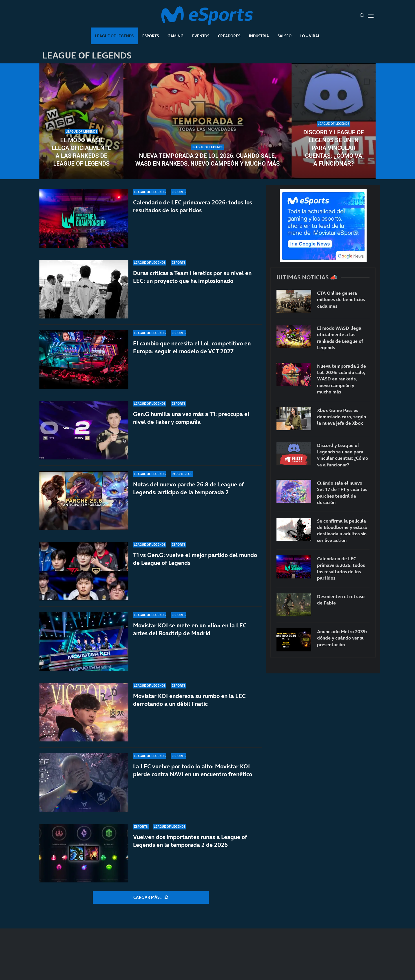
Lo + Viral (310, 36)
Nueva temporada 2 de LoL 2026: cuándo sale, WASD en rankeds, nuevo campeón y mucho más (208, 160)
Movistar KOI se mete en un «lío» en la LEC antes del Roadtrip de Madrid (190, 629)
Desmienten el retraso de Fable (341, 600)
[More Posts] (151, 897)
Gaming (175, 36)
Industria (259, 36)
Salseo (285, 36)
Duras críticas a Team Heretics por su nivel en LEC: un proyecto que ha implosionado (192, 277)
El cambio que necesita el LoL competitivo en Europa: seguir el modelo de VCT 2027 (192, 348)
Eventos (201, 36)
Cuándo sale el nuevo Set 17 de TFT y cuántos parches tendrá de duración (342, 493)
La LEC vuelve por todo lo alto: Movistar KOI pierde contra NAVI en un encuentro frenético (193, 770)
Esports (151, 36)
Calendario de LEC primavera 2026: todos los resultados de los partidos (193, 206)
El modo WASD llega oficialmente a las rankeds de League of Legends (82, 152)
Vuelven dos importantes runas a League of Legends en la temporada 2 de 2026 (190, 841)
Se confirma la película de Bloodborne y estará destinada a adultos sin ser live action (342, 531)
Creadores (229, 36)
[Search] (362, 16)
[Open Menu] (371, 16)
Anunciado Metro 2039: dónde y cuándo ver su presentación (342, 638)
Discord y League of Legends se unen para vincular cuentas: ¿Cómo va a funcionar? (334, 148)
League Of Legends (114, 36)
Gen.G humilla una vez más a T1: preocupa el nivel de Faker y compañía (191, 426)
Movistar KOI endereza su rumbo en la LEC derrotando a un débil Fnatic (189, 700)
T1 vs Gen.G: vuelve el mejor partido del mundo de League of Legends (195, 559)
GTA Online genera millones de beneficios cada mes (341, 300)
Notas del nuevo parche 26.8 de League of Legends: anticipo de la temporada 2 (188, 488)
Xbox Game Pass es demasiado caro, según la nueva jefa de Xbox (342, 417)
